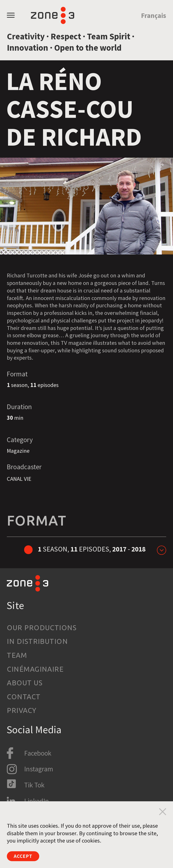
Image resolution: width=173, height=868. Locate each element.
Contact (24, 697)
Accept (25, 855)
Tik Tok (34, 785)
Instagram (39, 769)
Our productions (42, 628)
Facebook (38, 753)
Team (17, 655)
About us (25, 683)
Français (154, 15)
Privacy (22, 710)
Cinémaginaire (35, 669)
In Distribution (37, 641)
